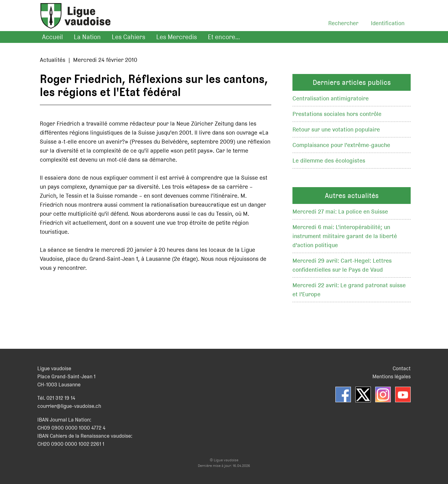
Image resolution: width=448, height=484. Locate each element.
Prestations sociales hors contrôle (337, 114)
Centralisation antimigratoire (331, 98)
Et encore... (224, 37)
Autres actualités (352, 196)
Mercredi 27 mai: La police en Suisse (340, 212)
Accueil (52, 37)
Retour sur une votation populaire (336, 129)
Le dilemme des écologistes (329, 161)
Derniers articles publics (352, 82)
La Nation (87, 37)
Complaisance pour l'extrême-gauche (341, 145)
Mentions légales (392, 376)
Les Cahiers (128, 37)
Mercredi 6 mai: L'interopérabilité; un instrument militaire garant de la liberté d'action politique (345, 236)
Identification (388, 23)
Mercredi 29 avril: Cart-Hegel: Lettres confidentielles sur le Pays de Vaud (342, 265)
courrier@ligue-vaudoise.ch (69, 406)
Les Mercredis (177, 37)
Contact (402, 368)
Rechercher (343, 23)
